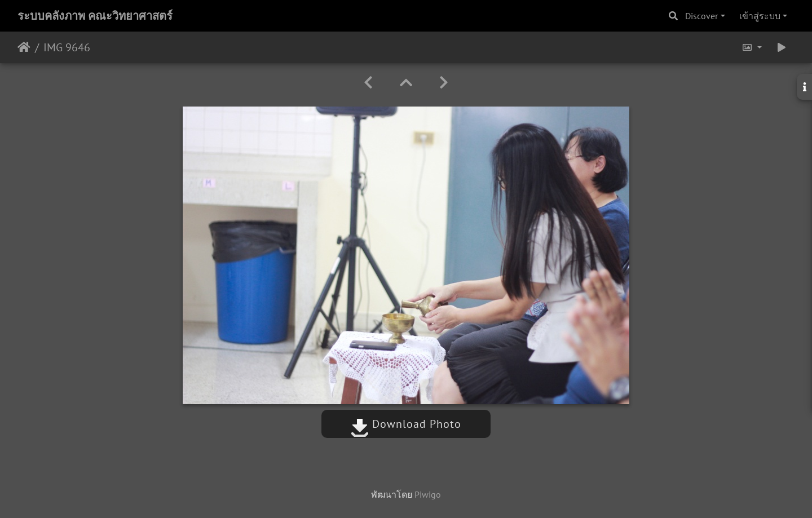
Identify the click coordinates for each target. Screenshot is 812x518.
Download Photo (406, 424)
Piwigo (428, 494)
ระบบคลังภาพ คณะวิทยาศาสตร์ (95, 16)
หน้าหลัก (24, 47)
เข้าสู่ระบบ (760, 16)
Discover (701, 16)
